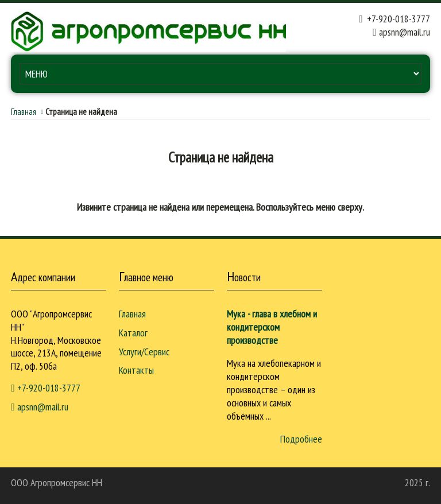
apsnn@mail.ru (405, 32)
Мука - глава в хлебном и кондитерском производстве (272, 327)
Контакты (136, 370)
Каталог (133, 333)
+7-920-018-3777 (394, 19)
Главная (24, 112)
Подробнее (301, 439)
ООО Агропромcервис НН (57, 482)
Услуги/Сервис (144, 352)
